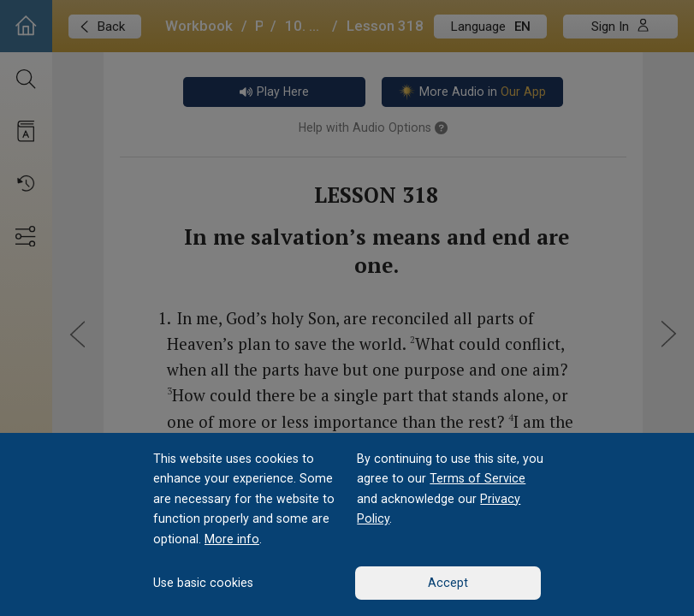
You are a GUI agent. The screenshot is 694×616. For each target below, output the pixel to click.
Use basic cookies (203, 583)
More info (232, 539)
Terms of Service (477, 478)
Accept (448, 583)
